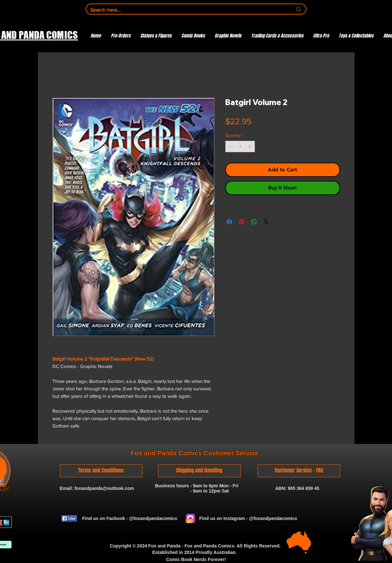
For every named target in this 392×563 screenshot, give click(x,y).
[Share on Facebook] (229, 222)
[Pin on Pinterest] (242, 222)
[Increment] (250, 146)
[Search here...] (186, 10)
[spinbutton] (240, 146)
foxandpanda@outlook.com (104, 488)
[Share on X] (266, 222)
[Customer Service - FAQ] (299, 471)
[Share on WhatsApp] (254, 222)
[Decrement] (230, 146)
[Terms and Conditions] (101, 471)
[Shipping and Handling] (199, 471)
